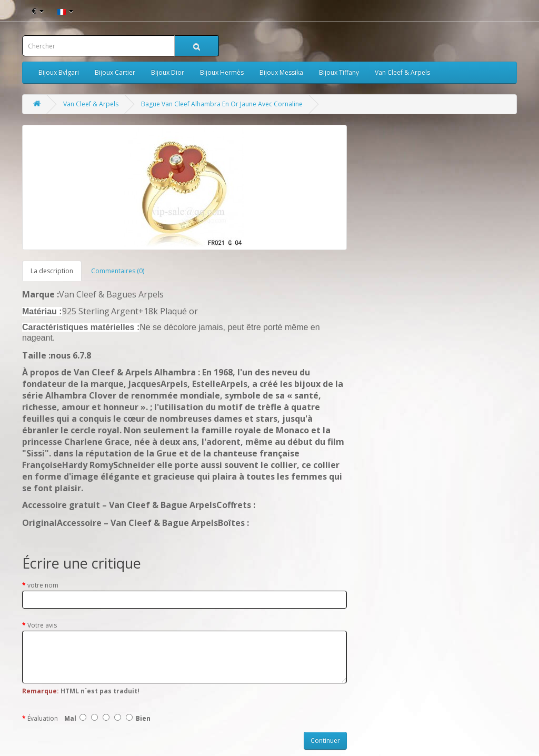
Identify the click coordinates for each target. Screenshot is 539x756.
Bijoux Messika (281, 72)
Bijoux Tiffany (339, 72)
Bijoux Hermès (222, 72)
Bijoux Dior (168, 72)
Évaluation (43, 718)
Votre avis (42, 625)
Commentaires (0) (118, 271)
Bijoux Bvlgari (59, 72)
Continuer (325, 740)
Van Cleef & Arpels (402, 72)
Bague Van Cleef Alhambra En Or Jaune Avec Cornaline (222, 104)
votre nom (43, 585)
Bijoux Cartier (115, 72)
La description (52, 271)
